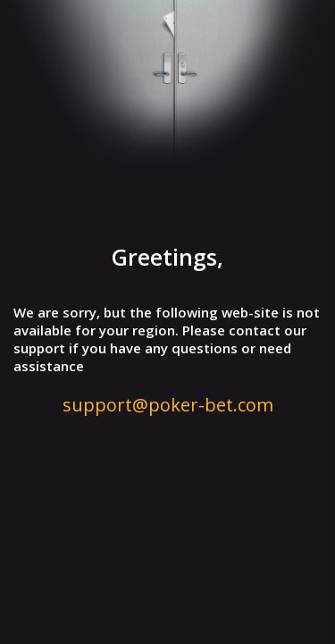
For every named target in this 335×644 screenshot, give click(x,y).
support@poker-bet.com (168, 405)
